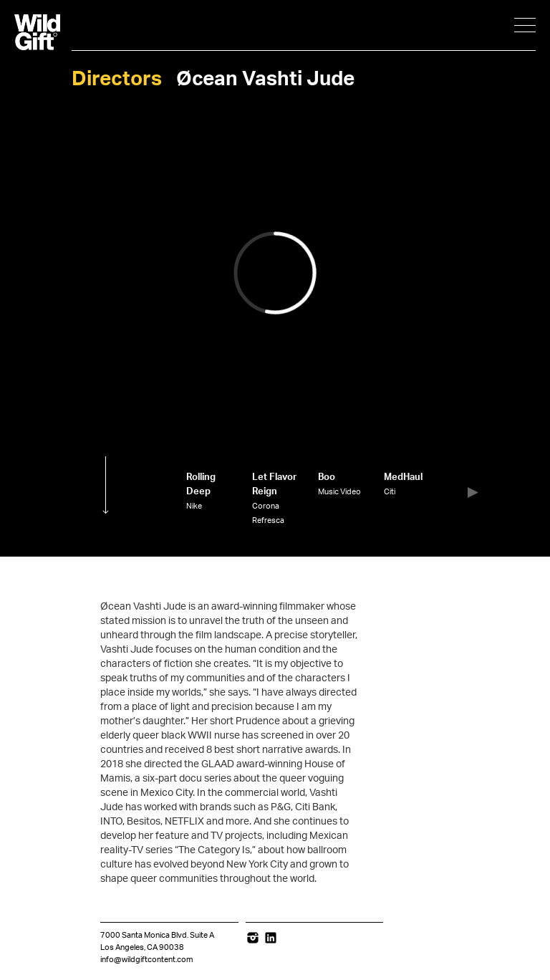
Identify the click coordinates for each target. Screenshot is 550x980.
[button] (473, 492)
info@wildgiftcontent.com (146, 960)
